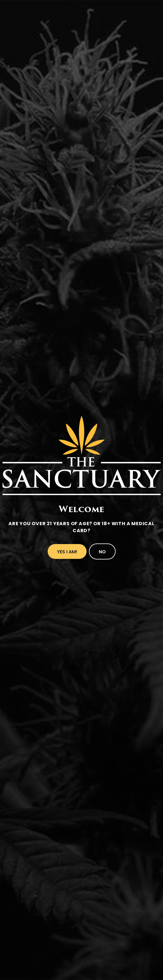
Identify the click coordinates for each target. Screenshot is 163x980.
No (102, 552)
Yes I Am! (67, 552)
